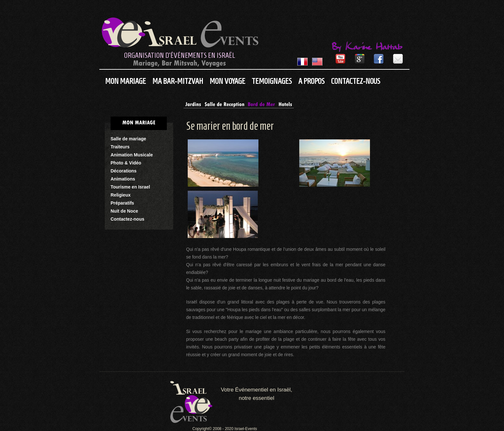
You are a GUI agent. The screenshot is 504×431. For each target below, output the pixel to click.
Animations (123, 179)
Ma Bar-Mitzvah (178, 81)
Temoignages (272, 81)
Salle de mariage (128, 139)
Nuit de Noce (124, 211)
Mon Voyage (227, 81)
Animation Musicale (132, 155)
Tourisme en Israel (130, 187)
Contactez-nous (356, 81)
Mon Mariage (126, 81)
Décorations (124, 171)
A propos (311, 81)
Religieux (121, 195)
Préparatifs (122, 203)
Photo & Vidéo (126, 163)
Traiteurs (120, 147)
